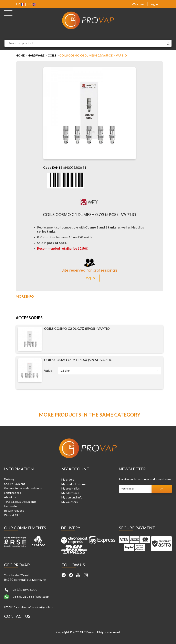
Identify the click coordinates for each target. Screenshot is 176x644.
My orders (68, 479)
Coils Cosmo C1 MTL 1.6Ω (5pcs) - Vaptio (78, 360)
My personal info (72, 497)
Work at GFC (12, 515)
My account (75, 469)
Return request (14, 511)
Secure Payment (15, 484)
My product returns (74, 484)
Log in (154, 4)
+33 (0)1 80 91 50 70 (24, 590)
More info (25, 296)
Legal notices (13, 493)
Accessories (29, 318)
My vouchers (70, 502)
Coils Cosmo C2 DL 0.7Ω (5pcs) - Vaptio (77, 328)
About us (10, 497)
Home (20, 55)
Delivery (9, 479)
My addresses (70, 493)
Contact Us (17, 616)
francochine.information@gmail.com (34, 607)
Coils (52, 55)
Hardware (36, 55)
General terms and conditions (23, 488)
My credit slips (71, 488)
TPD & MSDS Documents (20, 502)
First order (11, 506)
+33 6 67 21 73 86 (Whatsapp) (30, 597)
